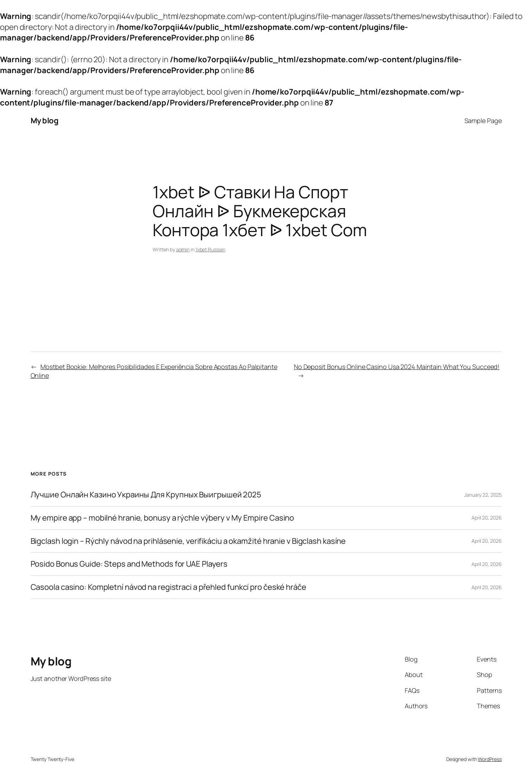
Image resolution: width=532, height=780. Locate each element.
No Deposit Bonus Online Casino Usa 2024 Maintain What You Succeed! (397, 367)
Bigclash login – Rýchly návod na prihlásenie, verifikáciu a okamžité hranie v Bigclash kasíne (188, 541)
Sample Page (483, 121)
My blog (45, 121)
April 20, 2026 (487, 518)
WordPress (490, 759)
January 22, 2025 (483, 495)
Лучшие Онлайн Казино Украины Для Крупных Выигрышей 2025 (146, 495)
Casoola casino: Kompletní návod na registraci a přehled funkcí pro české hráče (168, 587)
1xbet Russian (210, 249)
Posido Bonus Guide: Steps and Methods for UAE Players (129, 564)
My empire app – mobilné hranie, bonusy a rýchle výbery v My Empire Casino (162, 518)
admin (183, 249)
